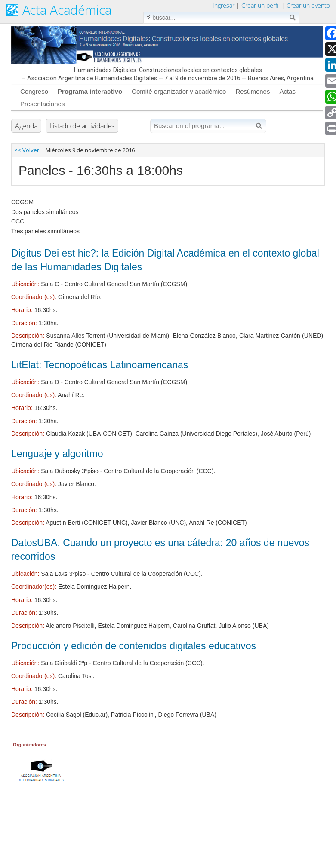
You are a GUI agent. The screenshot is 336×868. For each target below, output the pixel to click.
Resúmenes (253, 91)
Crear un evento (308, 5)
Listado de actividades (82, 126)
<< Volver (27, 150)
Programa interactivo (90, 91)
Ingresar (223, 5)
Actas (287, 91)
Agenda (26, 126)
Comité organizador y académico (179, 91)
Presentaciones (42, 104)
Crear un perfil (260, 5)
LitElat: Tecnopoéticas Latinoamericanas (100, 365)
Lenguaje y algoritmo (57, 454)
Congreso (34, 91)
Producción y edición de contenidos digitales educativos (134, 646)
